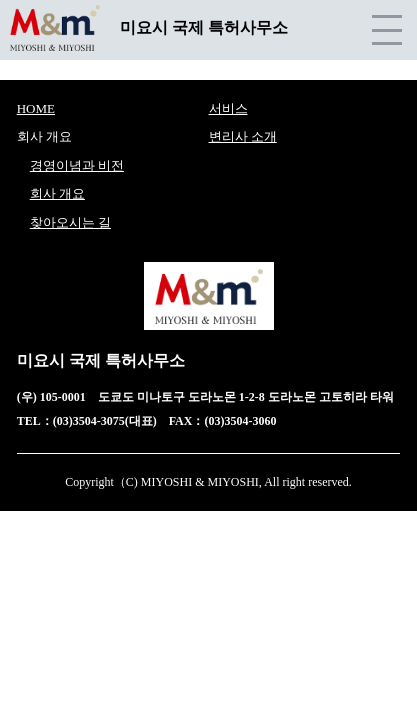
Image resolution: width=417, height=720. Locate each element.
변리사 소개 (243, 136)
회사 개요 (57, 193)
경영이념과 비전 (77, 165)
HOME (36, 108)
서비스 (228, 108)
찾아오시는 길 (70, 222)
